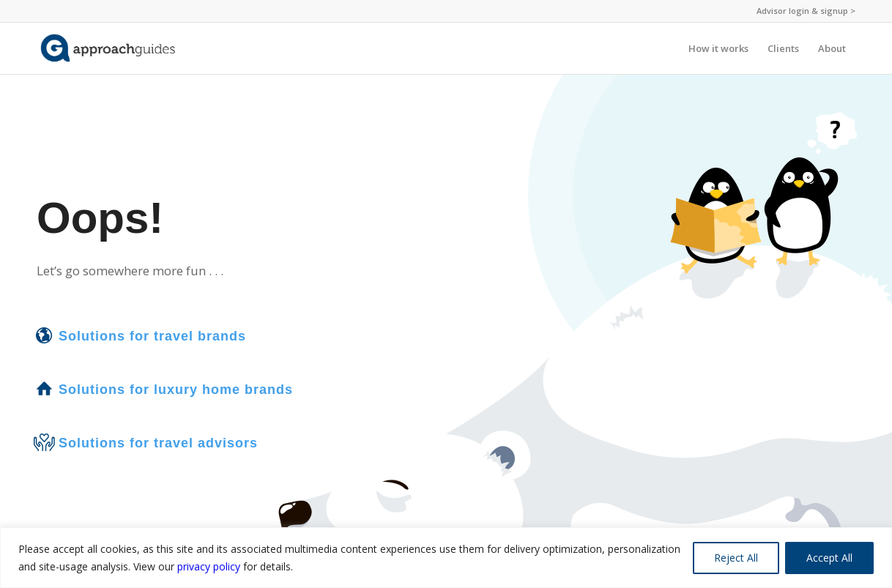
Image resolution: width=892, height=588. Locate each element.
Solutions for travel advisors (158, 443)
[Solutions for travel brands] (44, 335)
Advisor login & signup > (806, 11)
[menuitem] (802, 11)
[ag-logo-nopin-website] (108, 48)
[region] (446, 558)
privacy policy (209, 566)
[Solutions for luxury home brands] (44, 389)
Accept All (829, 558)
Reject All (736, 558)
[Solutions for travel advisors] (44, 442)
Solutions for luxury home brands (176, 390)
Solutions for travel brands (152, 336)
